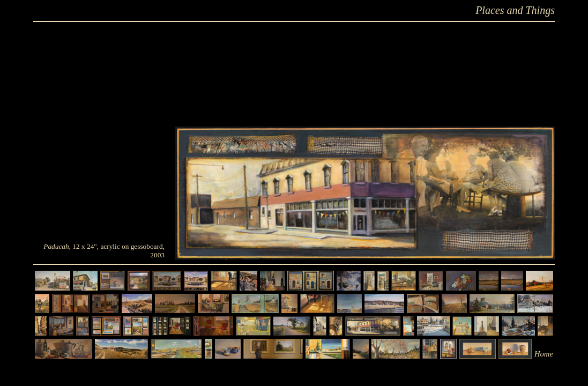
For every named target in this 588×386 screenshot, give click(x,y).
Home (544, 354)
